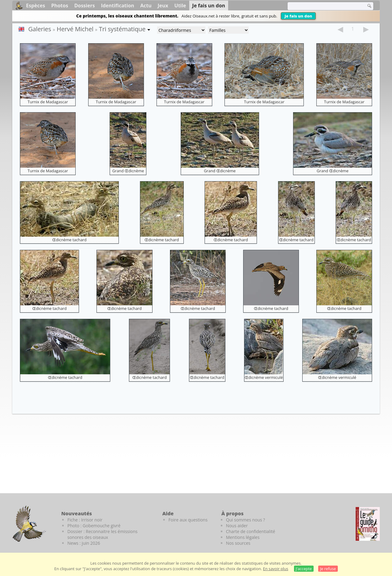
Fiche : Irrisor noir (85, 520)
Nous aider (237, 526)
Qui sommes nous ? (246, 520)
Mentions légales (243, 537)
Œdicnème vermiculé (264, 377)
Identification (118, 6)
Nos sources (238, 543)
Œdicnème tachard (69, 240)
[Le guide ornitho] (368, 524)
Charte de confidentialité (251, 531)
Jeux (163, 6)
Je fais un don (298, 16)
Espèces (36, 6)
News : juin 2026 (84, 543)
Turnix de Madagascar (48, 102)
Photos (60, 6)
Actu (146, 6)
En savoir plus (276, 569)
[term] (323, 6)
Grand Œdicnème (128, 171)
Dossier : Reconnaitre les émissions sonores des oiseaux (102, 534)
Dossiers (84, 6)
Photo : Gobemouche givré (94, 526)
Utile (180, 6)
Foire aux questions (188, 520)
